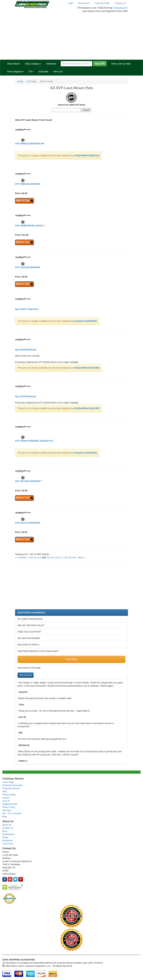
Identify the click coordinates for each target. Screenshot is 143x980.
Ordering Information (12, 785)
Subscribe (43, 71)
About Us (7, 825)
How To (6, 801)
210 (31, 557)
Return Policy (9, 807)
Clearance (51, 64)
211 (35, 557)
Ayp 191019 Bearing (25, 350)
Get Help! (71, 659)
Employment (8, 834)
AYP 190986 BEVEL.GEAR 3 (29, 226)
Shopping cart (121, 8)
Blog (5, 817)
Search (100, 64)
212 (40, 557)
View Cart (58, 71)
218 (65, 557)
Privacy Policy (9, 795)
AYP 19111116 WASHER (28, 523)
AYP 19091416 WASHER (28, 184)
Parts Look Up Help (121, 64)
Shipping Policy (10, 804)
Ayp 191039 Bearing (25, 396)
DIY (31, 71)
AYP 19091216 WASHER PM (29, 144)
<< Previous (21, 557)
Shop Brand (14, 64)
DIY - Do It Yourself (12, 813)
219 (70, 557)
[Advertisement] (71, 36)
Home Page (8, 782)
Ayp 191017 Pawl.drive (27, 309)
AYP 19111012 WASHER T (28, 481)
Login (70, 3)
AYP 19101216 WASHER (28, 267)
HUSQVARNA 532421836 (87, 368)
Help (5, 792)
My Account (84, 3)
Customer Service (11, 788)
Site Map (7, 810)
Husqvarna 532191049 (85, 453)
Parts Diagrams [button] (16, 71)
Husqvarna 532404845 (85, 321)
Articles (6, 798)
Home (20, 81)
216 (57, 557)
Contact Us (120, 3)
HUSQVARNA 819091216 (87, 155)
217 (61, 557)
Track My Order (102, 3)
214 (48, 557)
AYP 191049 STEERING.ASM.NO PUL (34, 441)
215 (52, 557)
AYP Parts (32, 81)
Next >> (82, 557)
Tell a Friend (26, 675)
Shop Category (33, 64)
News (5, 837)
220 (74, 557)
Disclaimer (7, 840)
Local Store (8, 844)
